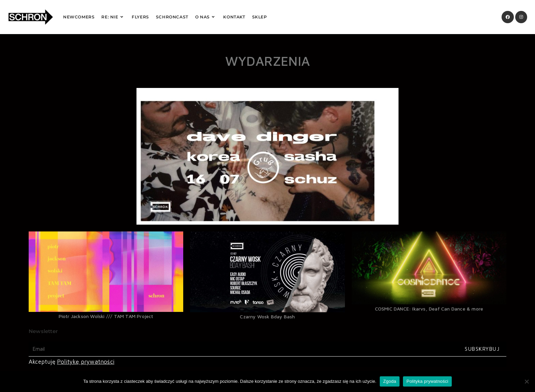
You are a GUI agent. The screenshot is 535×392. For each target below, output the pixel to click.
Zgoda (390, 381)
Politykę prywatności (86, 362)
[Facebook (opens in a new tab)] (508, 17)
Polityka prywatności (427, 381)
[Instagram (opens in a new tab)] (521, 17)
